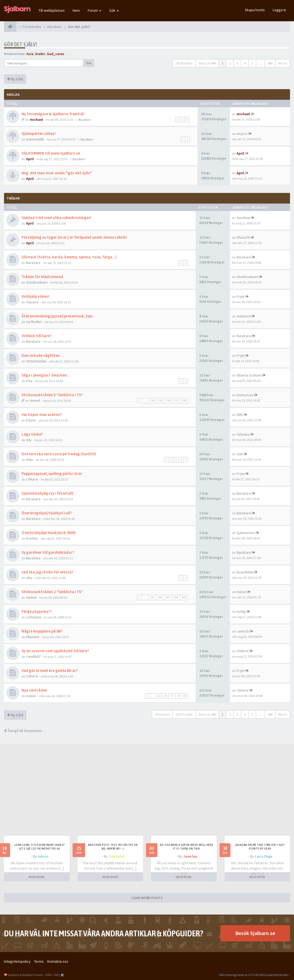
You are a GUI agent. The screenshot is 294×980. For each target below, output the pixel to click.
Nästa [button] (283, 63)
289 (184, 597)
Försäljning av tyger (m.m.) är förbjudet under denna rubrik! (74, 237)
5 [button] (252, 63)
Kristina (32, 538)
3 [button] (237, 63)
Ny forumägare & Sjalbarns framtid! (53, 114)
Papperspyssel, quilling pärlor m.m (52, 474)
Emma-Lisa (245, 395)
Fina (29, 381)
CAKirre (32, 479)
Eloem (31, 420)
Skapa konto (255, 10)
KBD (240, 415)
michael (36, 119)
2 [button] (230, 63)
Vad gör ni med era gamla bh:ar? (50, 670)
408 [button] (270, 63)
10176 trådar (184, 63)
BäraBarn (85, 120)
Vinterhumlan (36, 361)
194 (152, 400)
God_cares (56, 54)
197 (176, 400)
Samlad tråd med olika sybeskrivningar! (56, 218)
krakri (40, 54)
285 (152, 597)
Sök (114, 10)
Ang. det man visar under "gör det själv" (57, 173)
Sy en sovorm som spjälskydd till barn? (55, 651)
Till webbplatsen (52, 10)
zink (240, 454)
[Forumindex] (10, 27)
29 (185, 696)
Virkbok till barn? (37, 336)
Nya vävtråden (34, 690)
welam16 (244, 316)
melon (241, 592)
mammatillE (35, 139)
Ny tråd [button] (15, 79)
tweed (35, 400)
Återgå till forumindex (23, 731)
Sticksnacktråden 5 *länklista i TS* (52, 395)
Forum (94, 10)
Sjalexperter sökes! (39, 133)
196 (168, 400)
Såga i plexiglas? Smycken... (46, 375)
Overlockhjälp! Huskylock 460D (49, 533)
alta (29, 578)
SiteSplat (117, 856)
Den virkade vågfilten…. (43, 355)
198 (184, 400)
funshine (243, 218)
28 (178, 696)
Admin (43, 856)
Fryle (241, 296)
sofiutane (34, 617)
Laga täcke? (32, 434)
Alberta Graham (249, 375)
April (30, 159)
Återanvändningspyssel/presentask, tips (57, 316)
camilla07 (33, 656)
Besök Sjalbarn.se (255, 933)
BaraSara (33, 263)
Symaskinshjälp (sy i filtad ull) (47, 493)
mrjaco (242, 134)
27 (172, 696)
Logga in (279, 10)
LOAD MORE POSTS (147, 898)
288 (176, 597)
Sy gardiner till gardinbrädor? (48, 552)
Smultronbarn (37, 282)
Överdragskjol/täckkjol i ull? (47, 513)
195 (160, 400)
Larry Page (264, 856)
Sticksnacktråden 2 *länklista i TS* (52, 592)
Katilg (241, 611)
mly (29, 440)
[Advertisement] (147, 796)
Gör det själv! (21, 44)
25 (159, 696)
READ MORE (37, 877)
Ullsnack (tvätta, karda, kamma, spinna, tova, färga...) (69, 257)
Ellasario (33, 637)
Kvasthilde (245, 572)
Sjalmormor (246, 533)
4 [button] (245, 63)
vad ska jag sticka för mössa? (47, 572)
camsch (243, 631)
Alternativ (162, 714)
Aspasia (32, 302)
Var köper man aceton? (42, 414)
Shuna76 (243, 237)
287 (168, 597)
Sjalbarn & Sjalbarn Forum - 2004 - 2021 (34, 975)
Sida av (207, 63)
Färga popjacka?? (37, 611)
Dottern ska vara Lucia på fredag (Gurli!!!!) (59, 454)
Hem (76, 10)
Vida (29, 460)
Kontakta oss (58, 961)
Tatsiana (243, 434)
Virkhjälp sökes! (35, 296)
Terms (39, 961)
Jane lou (190, 856)
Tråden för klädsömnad (42, 277)
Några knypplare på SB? (42, 631)
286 (160, 597)
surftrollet (34, 322)
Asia (30, 54)
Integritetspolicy (17, 961)
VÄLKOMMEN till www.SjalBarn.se (51, 153)
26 (166, 696)
